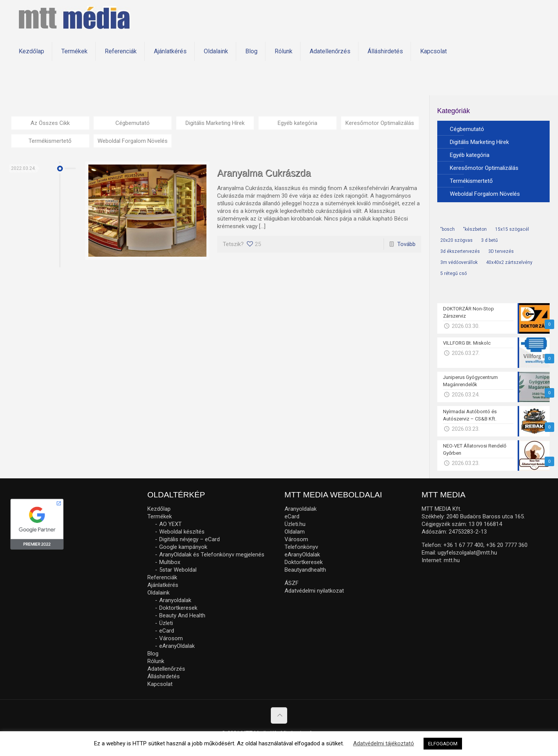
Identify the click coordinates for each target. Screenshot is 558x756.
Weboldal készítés (182, 532)
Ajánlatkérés (163, 585)
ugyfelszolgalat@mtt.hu (467, 553)
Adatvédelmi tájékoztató (384, 743)
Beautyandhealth (305, 570)
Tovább (406, 244)
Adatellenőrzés (166, 669)
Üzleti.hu (295, 524)
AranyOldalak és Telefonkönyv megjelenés (212, 555)
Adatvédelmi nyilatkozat (314, 591)
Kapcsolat (160, 684)
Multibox (170, 562)
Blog (153, 654)
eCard (167, 631)
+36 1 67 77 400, (464, 545)
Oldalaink (158, 593)
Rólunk (156, 661)
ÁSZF (292, 583)
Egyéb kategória (297, 123)
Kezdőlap (159, 509)
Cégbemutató (133, 123)
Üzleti (166, 623)
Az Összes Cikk (50, 123)
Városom (171, 638)
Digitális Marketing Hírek (215, 123)
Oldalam (295, 532)
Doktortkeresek (178, 608)
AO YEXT (170, 524)
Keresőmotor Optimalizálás (380, 123)
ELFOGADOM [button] (443, 744)
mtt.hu (452, 560)
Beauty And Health (182, 615)
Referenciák (162, 577)
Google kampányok (183, 547)
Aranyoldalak (175, 600)
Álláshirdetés (164, 676)
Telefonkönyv (301, 547)
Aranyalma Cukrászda (264, 173)
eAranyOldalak (177, 646)
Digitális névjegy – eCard (189, 539)
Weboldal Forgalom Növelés (133, 141)
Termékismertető (50, 141)
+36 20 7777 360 (507, 545)
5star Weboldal (178, 570)
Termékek (160, 516)
